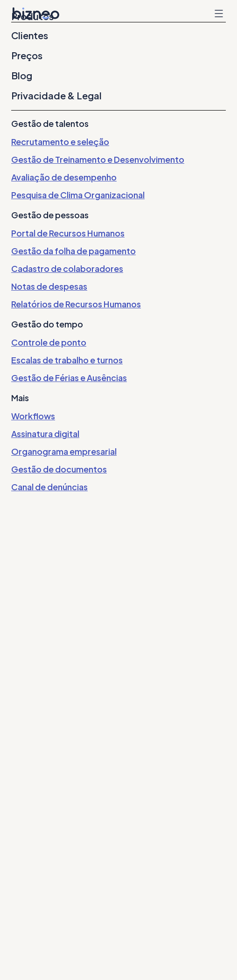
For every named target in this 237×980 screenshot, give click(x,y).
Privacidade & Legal (56, 96)
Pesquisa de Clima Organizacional (78, 195)
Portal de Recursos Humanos (68, 233)
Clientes (30, 35)
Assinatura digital (45, 434)
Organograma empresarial (64, 451)
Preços (27, 56)
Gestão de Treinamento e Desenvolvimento (98, 159)
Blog (22, 76)
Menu (219, 14)
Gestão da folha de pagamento (73, 251)
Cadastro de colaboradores (67, 268)
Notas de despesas (49, 286)
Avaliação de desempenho (64, 177)
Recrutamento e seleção (60, 142)
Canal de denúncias (49, 487)
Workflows (33, 416)
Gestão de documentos (59, 469)
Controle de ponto (49, 342)
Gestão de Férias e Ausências (69, 378)
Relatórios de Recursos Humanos (76, 304)
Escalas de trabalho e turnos (67, 360)
